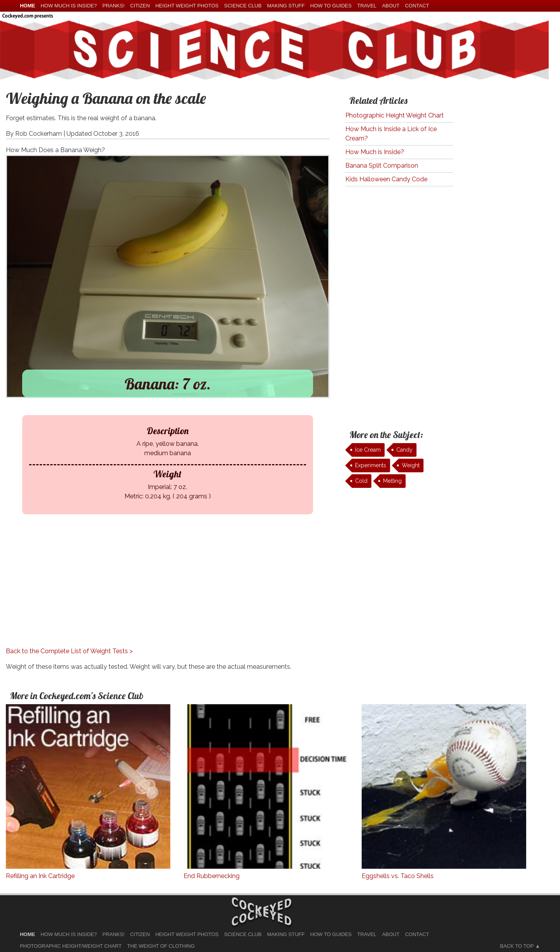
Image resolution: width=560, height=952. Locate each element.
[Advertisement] (162, 592)
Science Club (243, 6)
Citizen (140, 6)
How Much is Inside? (375, 152)
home (27, 6)
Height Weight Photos (187, 6)
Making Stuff (286, 6)
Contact (417, 6)
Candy (404, 450)
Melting (392, 481)
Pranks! (113, 6)
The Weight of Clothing (161, 946)
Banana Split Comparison (382, 166)
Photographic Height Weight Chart (395, 115)
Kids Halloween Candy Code (386, 179)
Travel (367, 6)
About (391, 6)
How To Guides (331, 6)
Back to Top (517, 946)
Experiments (371, 465)
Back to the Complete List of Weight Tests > (69, 651)
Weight (411, 465)
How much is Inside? (68, 6)
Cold (361, 481)
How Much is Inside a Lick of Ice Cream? (391, 134)
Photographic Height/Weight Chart (71, 946)
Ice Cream (368, 450)
